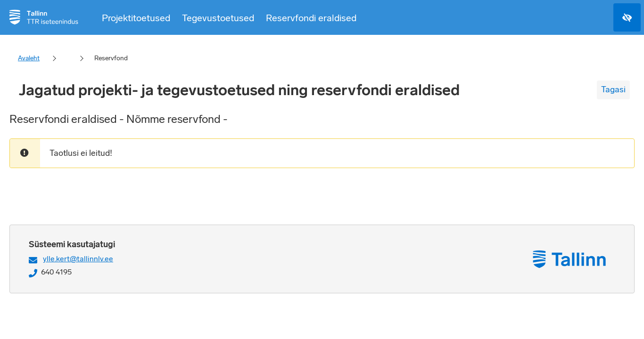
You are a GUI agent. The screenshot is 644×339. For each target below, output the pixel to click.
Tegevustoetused (218, 18)
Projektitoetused (136, 18)
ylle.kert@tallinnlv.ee (78, 259)
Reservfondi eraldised (311, 18)
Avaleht (29, 58)
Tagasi (613, 89)
